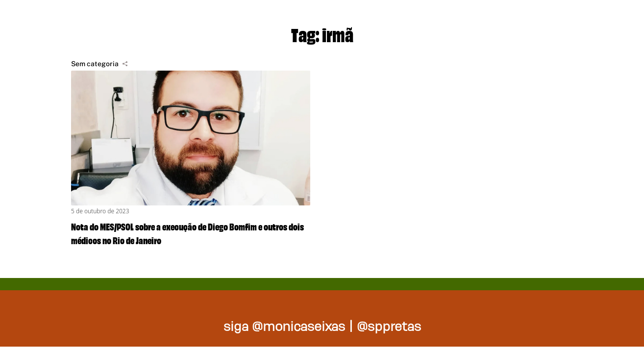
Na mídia (594, 20)
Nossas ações (494, 20)
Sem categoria (95, 64)
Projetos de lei (376, 20)
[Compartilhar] (125, 64)
